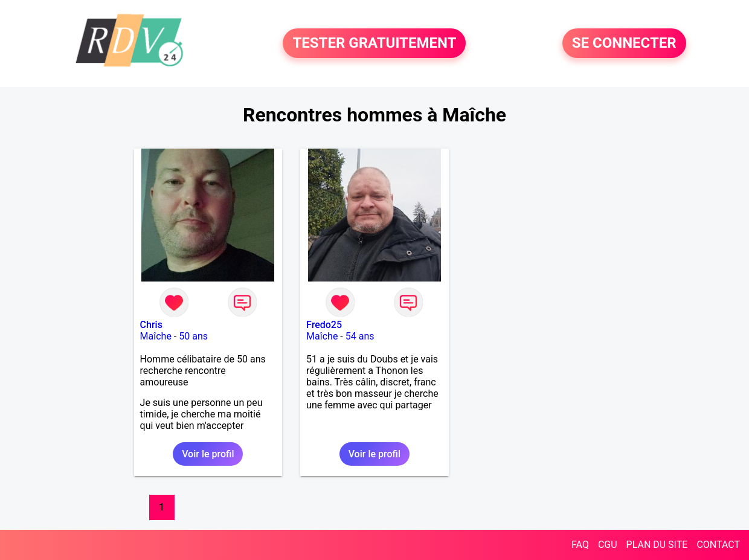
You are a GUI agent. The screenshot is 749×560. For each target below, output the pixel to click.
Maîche (156, 336)
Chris (151, 325)
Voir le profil (208, 454)
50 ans (193, 336)
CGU (608, 545)
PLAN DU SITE (657, 545)
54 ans (360, 336)
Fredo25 (324, 325)
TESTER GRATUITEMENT (374, 43)
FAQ (580, 545)
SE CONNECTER (624, 43)
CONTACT (718, 545)
